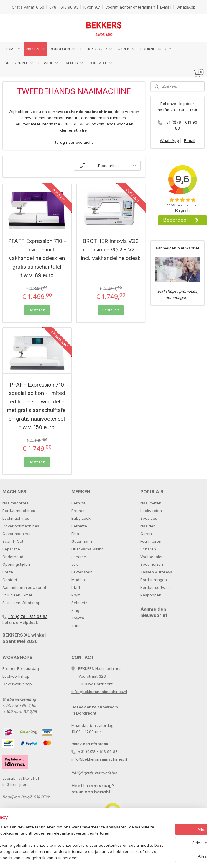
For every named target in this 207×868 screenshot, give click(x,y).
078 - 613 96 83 (64, 7)
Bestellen (37, 310)
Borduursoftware (156, 587)
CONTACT (101, 63)
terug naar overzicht (74, 142)
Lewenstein (82, 572)
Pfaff (76, 587)
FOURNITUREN (156, 49)
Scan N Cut (13, 541)
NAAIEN (36, 49)
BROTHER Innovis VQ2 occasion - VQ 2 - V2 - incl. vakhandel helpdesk (111, 250)
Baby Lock (81, 518)
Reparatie (11, 549)
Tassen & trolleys (156, 572)
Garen (146, 534)
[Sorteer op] (107, 166)
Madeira (79, 580)
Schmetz (79, 603)
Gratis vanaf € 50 (28, 7)
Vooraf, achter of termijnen (130, 7)
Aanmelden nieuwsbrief (177, 248)
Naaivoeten (151, 503)
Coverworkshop (17, 684)
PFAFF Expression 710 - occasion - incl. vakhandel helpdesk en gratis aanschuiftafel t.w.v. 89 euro (37, 258)
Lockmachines (16, 518)
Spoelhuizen (152, 564)
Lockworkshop (16, 676)
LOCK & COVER (97, 49)
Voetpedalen (152, 557)
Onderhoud (13, 557)
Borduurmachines (19, 511)
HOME (13, 49)
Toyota (78, 618)
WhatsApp (186, 7)
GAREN (127, 49)
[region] (65, 834)
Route (8, 572)
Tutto (76, 626)
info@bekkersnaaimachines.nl (99, 692)
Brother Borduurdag (21, 668)
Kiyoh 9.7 (92, 7)
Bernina (78, 503)
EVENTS (74, 63)
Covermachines (17, 534)
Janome (79, 557)
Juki (75, 564)
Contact (10, 580)
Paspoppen (151, 595)
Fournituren (151, 541)
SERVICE (49, 63)
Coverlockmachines (21, 526)
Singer (77, 610)
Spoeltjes (149, 518)
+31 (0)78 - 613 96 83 (28, 617)
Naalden (148, 526)
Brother (78, 511)
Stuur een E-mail (18, 595)
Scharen (148, 549)
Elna (75, 534)
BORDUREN (63, 49)
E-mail (166, 7)
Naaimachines (15, 503)
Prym (76, 595)
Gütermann (82, 541)
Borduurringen (154, 580)
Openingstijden (16, 564)
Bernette (79, 526)
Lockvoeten (151, 511)
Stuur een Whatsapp (21, 603)
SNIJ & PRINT (19, 63)
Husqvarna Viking (88, 549)
